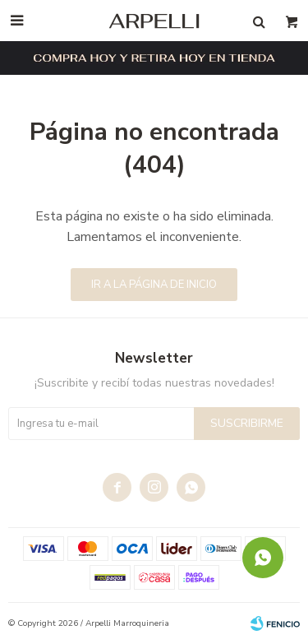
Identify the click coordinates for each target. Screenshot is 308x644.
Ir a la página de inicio (154, 285)
